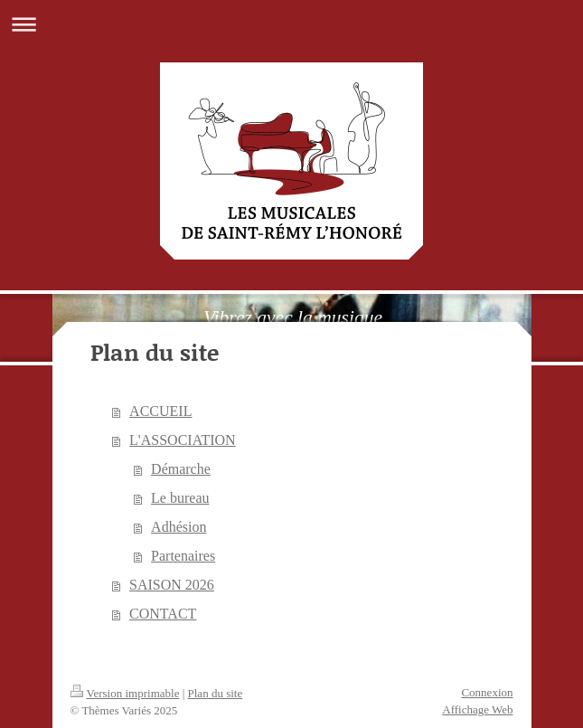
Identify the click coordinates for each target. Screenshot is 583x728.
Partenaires (183, 556)
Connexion (487, 692)
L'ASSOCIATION (183, 440)
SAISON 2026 (172, 585)
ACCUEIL (160, 411)
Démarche (181, 469)
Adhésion (179, 527)
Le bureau (180, 498)
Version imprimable (125, 693)
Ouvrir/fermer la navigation (291, 24)
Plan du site (216, 693)
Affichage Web (477, 709)
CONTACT (163, 614)
